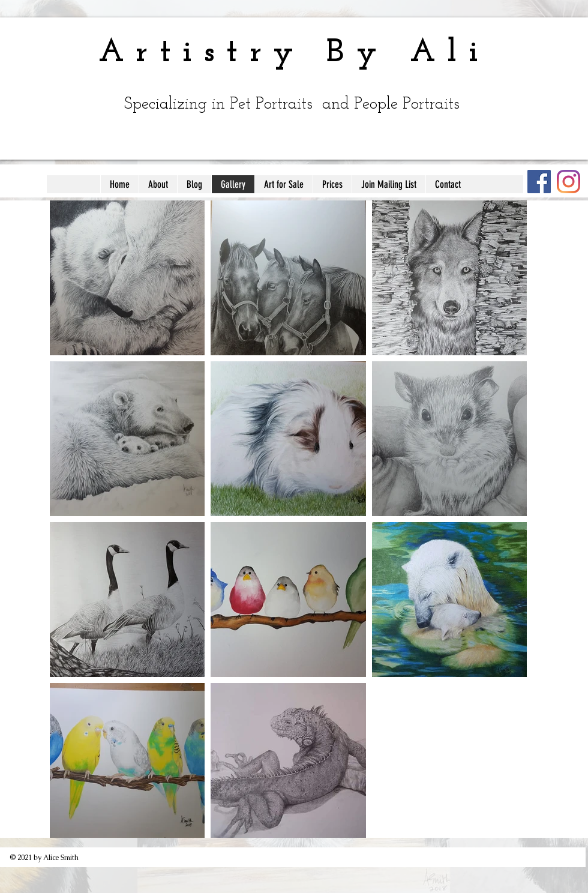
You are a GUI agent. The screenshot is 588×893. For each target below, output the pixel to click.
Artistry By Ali (294, 53)
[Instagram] (568, 182)
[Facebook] (539, 182)
